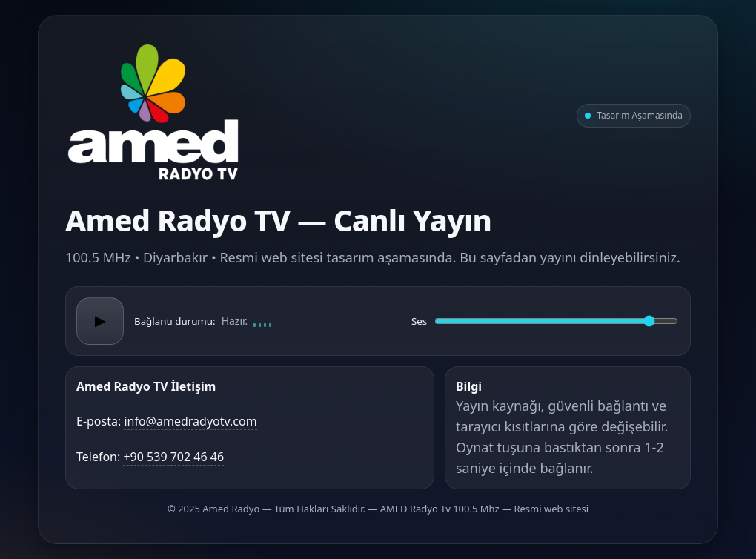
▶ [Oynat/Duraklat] (100, 321)
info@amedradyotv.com (190, 421)
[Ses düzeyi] (556, 321)
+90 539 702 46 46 (173, 457)
